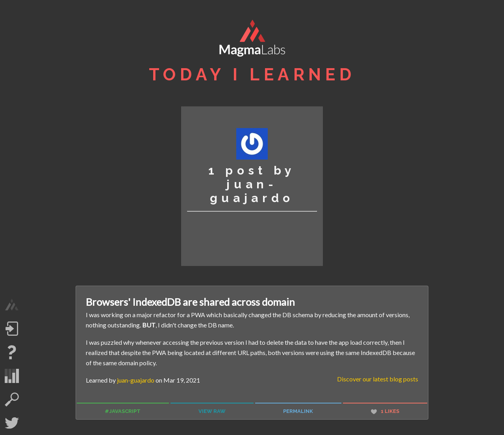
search (12, 400)
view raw (212, 411)
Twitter (12, 423)
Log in (12, 329)
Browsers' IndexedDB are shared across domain (190, 302)
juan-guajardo (136, 380)
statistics (12, 376)
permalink (298, 411)
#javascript (123, 411)
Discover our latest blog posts (378, 379)
